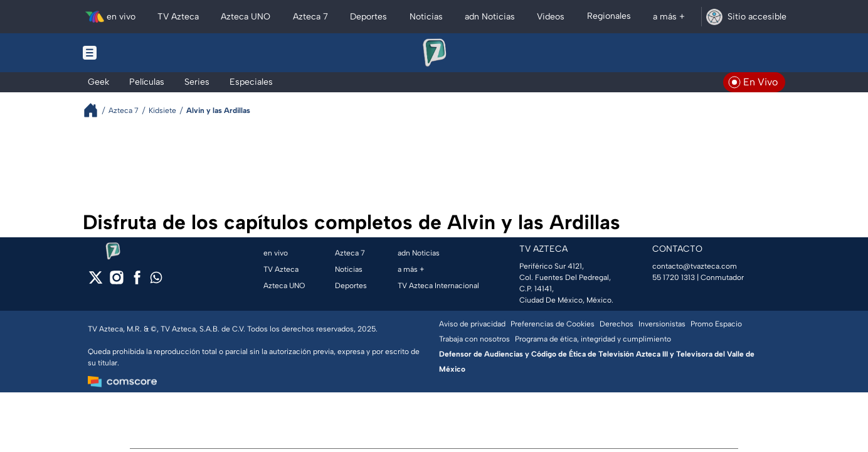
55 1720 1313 (674, 277)
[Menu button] (133, 53)
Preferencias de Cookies (553, 324)
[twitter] (96, 282)
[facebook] (137, 282)
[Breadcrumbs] (96, 110)
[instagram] (116, 282)
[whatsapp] (156, 280)
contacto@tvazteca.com (695, 266)
